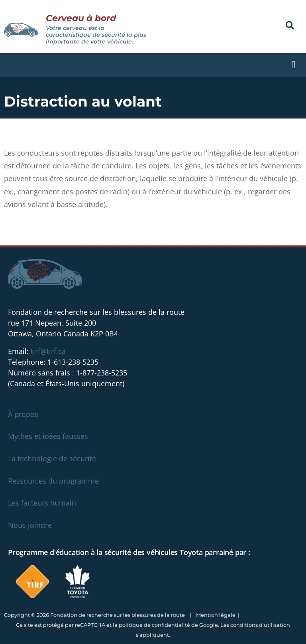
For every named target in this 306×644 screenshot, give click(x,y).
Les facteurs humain (42, 503)
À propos (23, 414)
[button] (290, 25)
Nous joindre (30, 525)
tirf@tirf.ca (48, 351)
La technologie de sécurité (52, 458)
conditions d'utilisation (260, 625)
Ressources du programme (53, 481)
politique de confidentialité (154, 625)
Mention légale (216, 615)
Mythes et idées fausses (48, 436)
